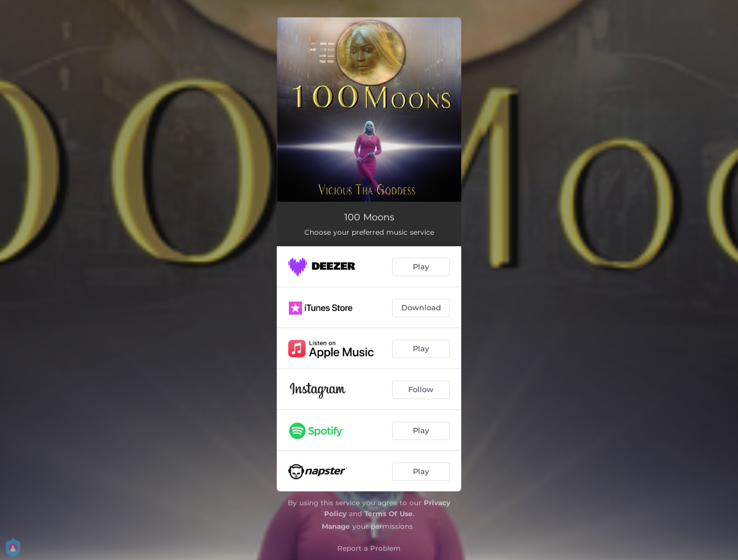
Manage (336, 526)
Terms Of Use (389, 514)
